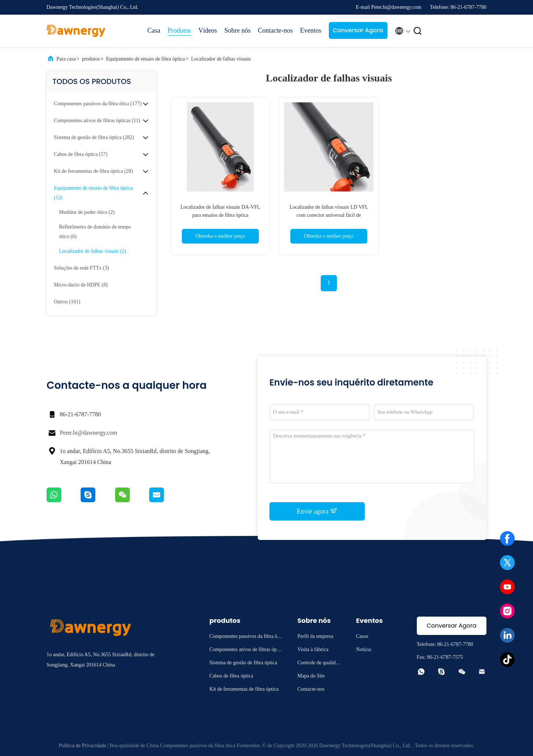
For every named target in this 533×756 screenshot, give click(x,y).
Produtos (179, 30)
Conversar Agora (358, 30)
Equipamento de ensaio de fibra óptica (145, 59)
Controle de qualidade (319, 664)
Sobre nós (238, 30)
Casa (154, 30)
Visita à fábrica (313, 649)
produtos (91, 59)
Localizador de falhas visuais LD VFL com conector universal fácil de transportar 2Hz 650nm (329, 215)
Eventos (311, 30)
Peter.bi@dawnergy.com (88, 433)
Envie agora (317, 511)
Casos (362, 636)
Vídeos (208, 30)
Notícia (363, 649)
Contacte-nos (275, 30)
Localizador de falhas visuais (221, 59)
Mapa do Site (311, 676)
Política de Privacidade (82, 746)
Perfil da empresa (315, 636)
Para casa (66, 59)
